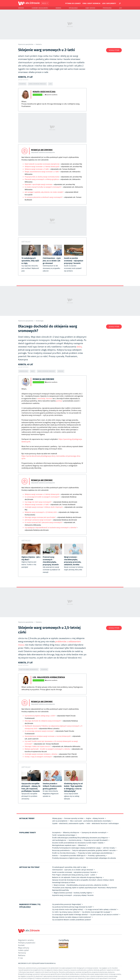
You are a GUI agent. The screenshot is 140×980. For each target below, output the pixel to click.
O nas (21, 958)
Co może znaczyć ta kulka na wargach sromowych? (43, 187)
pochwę (59, 401)
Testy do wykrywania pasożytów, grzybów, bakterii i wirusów (94, 850)
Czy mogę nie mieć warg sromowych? (38, 502)
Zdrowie (21, 8)
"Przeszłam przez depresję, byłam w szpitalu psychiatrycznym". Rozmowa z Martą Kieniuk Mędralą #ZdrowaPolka (84, 889)
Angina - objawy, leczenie (95, 818)
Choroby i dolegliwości (40, 8)
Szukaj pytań (114, 50)
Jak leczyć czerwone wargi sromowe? (38, 520)
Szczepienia (56, 833)
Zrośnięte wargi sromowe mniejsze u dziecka (41, 754)
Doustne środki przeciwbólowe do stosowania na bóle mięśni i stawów (78, 843)
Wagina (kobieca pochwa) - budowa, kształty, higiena (73, 893)
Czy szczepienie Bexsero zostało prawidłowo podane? (72, 920)
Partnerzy (22, 953)
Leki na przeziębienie (60, 821)
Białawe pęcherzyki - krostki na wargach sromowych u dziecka (47, 749)
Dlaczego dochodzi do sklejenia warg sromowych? (43, 721)
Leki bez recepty (109, 848)
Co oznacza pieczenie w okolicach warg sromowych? (44, 197)
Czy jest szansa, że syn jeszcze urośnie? (104, 915)
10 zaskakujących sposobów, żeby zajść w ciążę (69, 867)
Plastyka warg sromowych (28, 669)
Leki (120, 8)
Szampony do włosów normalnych (94, 833)
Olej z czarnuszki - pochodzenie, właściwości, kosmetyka (90, 821)
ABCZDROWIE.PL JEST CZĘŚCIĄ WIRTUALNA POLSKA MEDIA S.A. (37, 963)
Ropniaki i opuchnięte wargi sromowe (38, 184)
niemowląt (41, 398)
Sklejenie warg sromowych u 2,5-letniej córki (41, 512)
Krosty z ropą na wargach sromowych (38, 757)
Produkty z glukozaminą (97, 856)
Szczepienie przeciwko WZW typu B (73, 856)
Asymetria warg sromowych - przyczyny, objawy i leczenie (73, 895)
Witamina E (82, 845)
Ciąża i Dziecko (90, 8)
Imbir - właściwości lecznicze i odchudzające (103, 823)
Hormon (49, 398)
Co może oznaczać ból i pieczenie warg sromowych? (44, 522)
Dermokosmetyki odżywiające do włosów (101, 858)
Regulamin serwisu (26, 940)
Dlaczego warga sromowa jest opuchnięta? (40, 517)
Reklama (22, 955)
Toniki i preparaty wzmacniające (64, 835)
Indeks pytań (23, 950)
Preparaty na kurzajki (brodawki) (96, 840)
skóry (79, 347)
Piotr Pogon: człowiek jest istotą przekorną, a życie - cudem (74, 875)
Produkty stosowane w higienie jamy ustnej (68, 858)
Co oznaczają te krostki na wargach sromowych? (42, 497)
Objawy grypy (57, 818)
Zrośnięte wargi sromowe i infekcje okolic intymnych (44, 507)
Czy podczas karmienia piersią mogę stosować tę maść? (72, 907)
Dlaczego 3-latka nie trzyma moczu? (38, 746)
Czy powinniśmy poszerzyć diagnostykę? (67, 904)
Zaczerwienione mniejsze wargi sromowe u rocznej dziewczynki (48, 736)
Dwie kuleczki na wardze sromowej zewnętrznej (42, 164)
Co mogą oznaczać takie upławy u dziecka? (101, 909)
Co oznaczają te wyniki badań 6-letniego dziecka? (70, 915)
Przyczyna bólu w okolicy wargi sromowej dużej (42, 177)
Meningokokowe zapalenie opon (64, 845)
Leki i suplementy (109, 3)
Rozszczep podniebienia (61, 850)
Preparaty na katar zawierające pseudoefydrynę (95, 853)
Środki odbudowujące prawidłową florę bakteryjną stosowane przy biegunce (80, 838)
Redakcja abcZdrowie (43, 379)
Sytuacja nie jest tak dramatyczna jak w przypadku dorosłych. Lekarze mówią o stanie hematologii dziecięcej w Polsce (83, 881)
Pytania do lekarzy (73, 3)
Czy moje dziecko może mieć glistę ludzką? (68, 909)
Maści (33, 371)
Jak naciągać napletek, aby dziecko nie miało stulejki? (44, 192)
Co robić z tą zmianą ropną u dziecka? (66, 912)
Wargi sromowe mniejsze (37, 84)
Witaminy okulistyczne (71, 833)
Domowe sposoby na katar (74, 818)
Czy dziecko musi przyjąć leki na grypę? (96, 912)
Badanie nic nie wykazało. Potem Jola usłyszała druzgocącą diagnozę (77, 877)
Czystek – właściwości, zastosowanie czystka (68, 823)
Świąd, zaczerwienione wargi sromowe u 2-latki (42, 172)
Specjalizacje (73, 8)
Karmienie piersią (75, 840)
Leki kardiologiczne (59, 840)
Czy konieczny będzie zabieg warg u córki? (40, 716)
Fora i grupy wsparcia (91, 3)
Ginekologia (40, 321)
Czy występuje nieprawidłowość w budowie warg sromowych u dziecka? (51, 528)
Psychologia (107, 8)
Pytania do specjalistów (26, 44)
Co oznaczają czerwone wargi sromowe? (39, 731)
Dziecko (61, 371)
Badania (58, 8)
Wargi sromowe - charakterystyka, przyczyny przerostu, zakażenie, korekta (80, 885)
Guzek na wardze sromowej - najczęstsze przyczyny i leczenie (74, 872)
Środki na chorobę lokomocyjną (64, 853)
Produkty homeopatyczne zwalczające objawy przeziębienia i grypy (76, 848)
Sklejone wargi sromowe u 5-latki (37, 169)
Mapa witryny (24, 948)
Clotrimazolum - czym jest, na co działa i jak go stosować (73, 870)
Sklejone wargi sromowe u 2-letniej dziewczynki (42, 167)
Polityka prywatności (27, 943)
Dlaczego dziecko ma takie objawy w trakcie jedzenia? (72, 917)
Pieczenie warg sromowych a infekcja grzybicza (42, 179)
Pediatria (39, 44)
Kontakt (21, 945)
